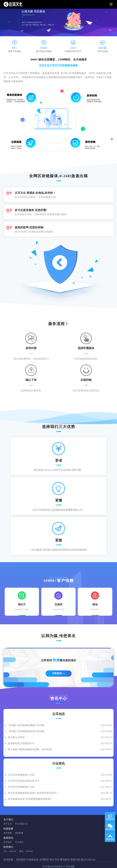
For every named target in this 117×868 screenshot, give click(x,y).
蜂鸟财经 (65, 853)
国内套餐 (19, 826)
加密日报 (75, 853)
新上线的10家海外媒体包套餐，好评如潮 (30, 743)
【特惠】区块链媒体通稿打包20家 (26, 719)
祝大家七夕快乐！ (18, 731)
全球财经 (44, 853)
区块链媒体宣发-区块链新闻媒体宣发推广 (30, 792)
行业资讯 (19, 835)
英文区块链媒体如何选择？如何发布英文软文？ (33, 786)
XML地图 (70, 860)
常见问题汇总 (21, 817)
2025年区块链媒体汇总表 (21, 768)
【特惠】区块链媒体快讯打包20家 (26, 725)
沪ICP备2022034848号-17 (54, 860)
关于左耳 (8, 817)
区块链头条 (33, 853)
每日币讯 (54, 853)
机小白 (92, 853)
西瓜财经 (21, 853)
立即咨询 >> (58, 667)
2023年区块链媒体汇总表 (21, 780)
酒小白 (84, 853)
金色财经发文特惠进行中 (21, 737)
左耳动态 (8, 835)
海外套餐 (8, 826)
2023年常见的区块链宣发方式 (24, 774)
